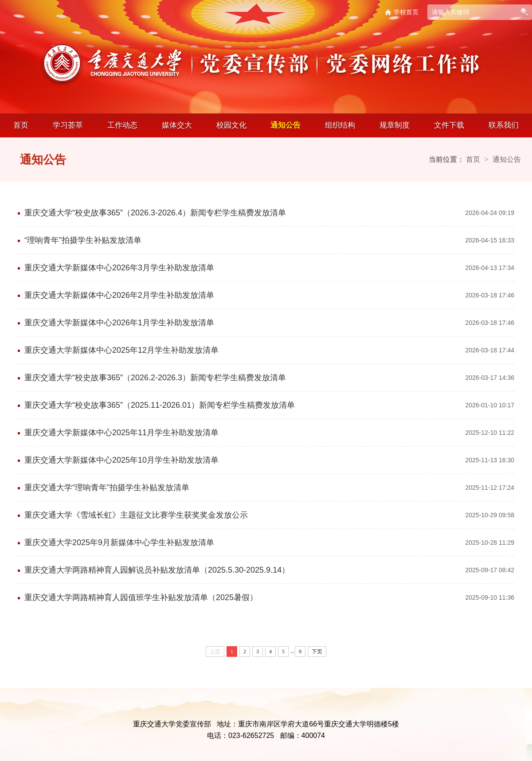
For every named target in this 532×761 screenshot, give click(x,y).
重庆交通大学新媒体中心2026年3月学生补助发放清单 (119, 268)
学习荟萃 (68, 125)
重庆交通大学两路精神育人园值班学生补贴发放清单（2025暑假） (141, 597)
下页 (317, 652)
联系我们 (504, 125)
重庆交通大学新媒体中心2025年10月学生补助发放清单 (121, 460)
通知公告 (286, 125)
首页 (21, 125)
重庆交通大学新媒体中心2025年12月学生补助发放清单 (121, 350)
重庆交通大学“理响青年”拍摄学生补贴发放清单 (107, 488)
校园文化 (231, 125)
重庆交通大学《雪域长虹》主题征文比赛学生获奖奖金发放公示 (136, 515)
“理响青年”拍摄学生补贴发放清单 (83, 240)
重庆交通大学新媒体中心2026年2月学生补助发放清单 (119, 295)
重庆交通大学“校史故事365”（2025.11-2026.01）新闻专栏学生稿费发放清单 (160, 405)
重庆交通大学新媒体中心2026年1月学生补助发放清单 (119, 323)
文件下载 (449, 125)
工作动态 (122, 125)
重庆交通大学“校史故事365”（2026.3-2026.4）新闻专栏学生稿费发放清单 (155, 213)
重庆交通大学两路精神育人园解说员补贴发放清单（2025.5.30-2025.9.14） (157, 570)
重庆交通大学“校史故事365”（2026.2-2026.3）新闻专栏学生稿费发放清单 (155, 378)
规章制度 (395, 125)
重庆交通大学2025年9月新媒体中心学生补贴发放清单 (119, 542)
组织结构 (340, 125)
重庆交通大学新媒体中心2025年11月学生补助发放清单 (121, 433)
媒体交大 (177, 125)
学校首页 (406, 12)
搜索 (524, 13)
